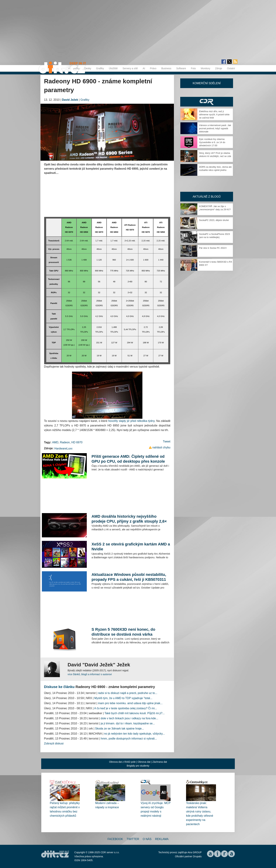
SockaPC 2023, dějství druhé (214, 220)
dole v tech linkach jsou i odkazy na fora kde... (129, 718)
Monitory (205, 68)
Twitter (133, 839)
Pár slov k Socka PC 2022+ (213, 248)
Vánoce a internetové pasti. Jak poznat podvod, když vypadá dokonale (215, 128)
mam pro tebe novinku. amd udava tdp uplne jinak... (130, 703)
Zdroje (219, 68)
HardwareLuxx (63, 449)
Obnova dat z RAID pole (122, 762)
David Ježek (70, 100)
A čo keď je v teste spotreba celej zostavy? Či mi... (126, 708)
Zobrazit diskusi (54, 743)
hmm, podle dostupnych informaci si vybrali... (129, 739)
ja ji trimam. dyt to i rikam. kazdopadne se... (128, 723)
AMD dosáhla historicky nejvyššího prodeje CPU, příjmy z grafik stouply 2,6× (129, 519)
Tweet (167, 441)
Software (181, 68)
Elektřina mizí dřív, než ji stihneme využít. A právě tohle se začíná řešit (214, 115)
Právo (153, 68)
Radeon (65, 442)
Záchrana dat (160, 762)
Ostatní (231, 68)
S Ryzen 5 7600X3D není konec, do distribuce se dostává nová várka (123, 632)
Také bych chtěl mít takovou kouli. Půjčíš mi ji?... (134, 713)
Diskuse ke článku (59, 687)
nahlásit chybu (161, 447)
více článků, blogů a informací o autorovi (90, 674)
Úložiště (113, 68)
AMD (55, 442)
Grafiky (100, 68)
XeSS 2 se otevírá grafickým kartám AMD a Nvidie (131, 547)
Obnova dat (144, 762)
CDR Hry (207, 102)
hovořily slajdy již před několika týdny (131, 421)
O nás (147, 839)
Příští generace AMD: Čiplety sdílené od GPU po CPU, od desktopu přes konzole (128, 459)
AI (144, 68)
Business (166, 68)
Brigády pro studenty (138, 766)
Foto (193, 68)
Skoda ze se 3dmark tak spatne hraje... (119, 729)
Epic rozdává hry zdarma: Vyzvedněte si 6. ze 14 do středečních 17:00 (212, 142)
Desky (88, 68)
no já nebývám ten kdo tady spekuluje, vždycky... (134, 734)
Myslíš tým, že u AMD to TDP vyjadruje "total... (123, 698)
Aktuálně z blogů (207, 197)
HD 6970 (77, 442)
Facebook (115, 839)
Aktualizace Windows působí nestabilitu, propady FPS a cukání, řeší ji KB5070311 (129, 577)
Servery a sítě (130, 68)
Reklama (162, 839)
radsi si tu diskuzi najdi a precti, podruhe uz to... (128, 693)
